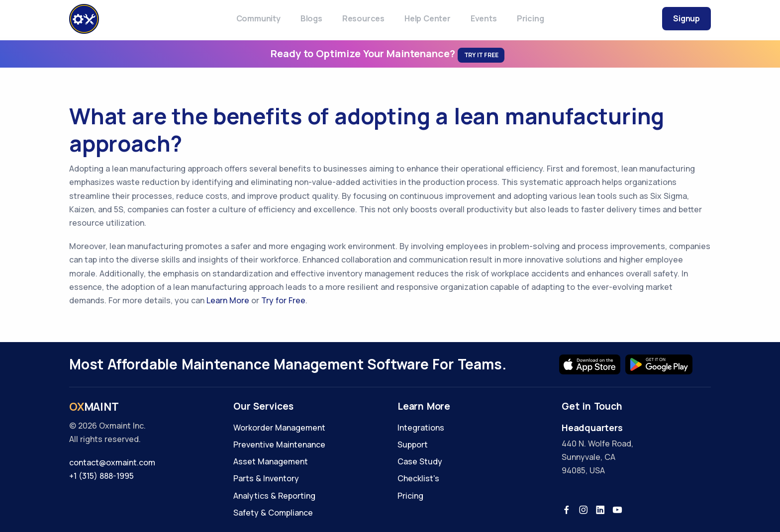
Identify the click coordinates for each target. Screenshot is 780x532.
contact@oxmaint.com (112, 462)
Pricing (531, 18)
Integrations (421, 428)
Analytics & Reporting (274, 496)
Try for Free (283, 300)
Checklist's (418, 478)
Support (413, 444)
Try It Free (481, 55)
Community (258, 18)
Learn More (228, 300)
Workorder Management (279, 428)
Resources (363, 18)
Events (484, 18)
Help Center (428, 18)
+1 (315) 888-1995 (101, 476)
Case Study (420, 461)
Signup (686, 18)
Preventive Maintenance (279, 444)
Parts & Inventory (266, 478)
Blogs (311, 18)
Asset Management (271, 461)
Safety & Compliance (273, 513)
